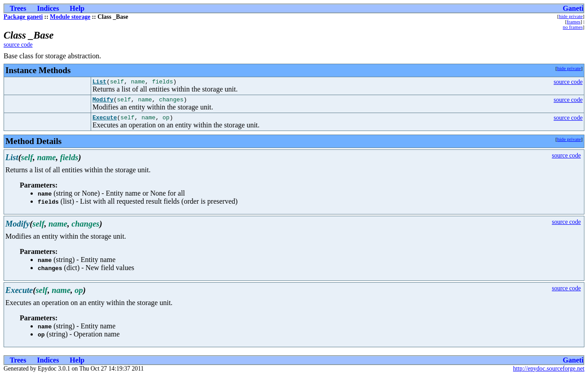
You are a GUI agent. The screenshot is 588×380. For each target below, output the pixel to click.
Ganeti (573, 8)
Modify (103, 102)
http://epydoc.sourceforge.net (549, 373)
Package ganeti (23, 17)
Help (77, 8)
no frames (573, 27)
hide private (571, 16)
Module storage (70, 17)
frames (574, 22)
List (99, 83)
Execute (105, 121)
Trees (18, 8)
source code (18, 45)
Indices (48, 8)
